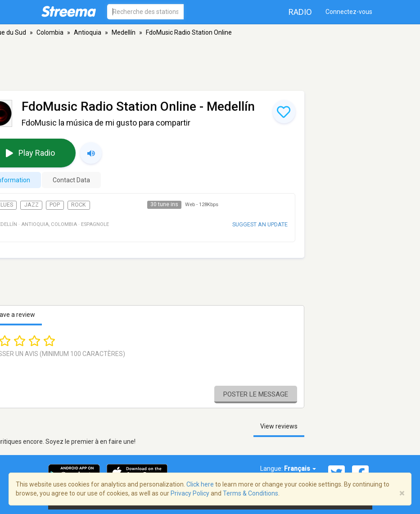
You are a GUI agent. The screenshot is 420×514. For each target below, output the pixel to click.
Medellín (124, 32)
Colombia (50, 32)
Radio (300, 12)
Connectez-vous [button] (349, 12)
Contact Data (71, 180)
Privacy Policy (190, 493)
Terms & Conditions (251, 493)
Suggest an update (260, 224)
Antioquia (88, 32)
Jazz (32, 205)
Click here (200, 484)
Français (300, 469)
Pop (55, 205)
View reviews (279, 426)
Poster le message (256, 394)
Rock (79, 205)
